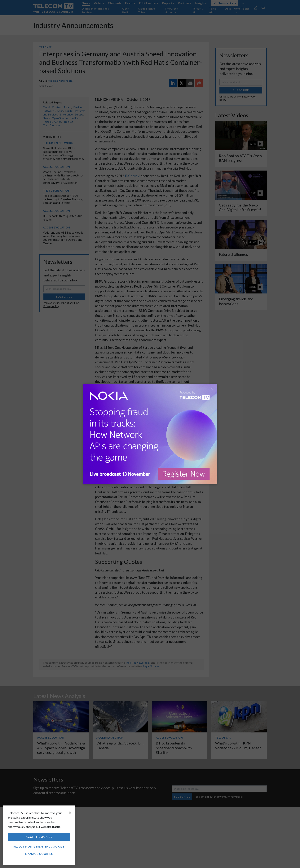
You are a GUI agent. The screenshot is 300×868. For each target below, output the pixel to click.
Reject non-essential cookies (39, 846)
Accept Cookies (39, 837)
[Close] (70, 813)
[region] (39, 835)
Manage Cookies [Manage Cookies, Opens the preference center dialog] (39, 854)
